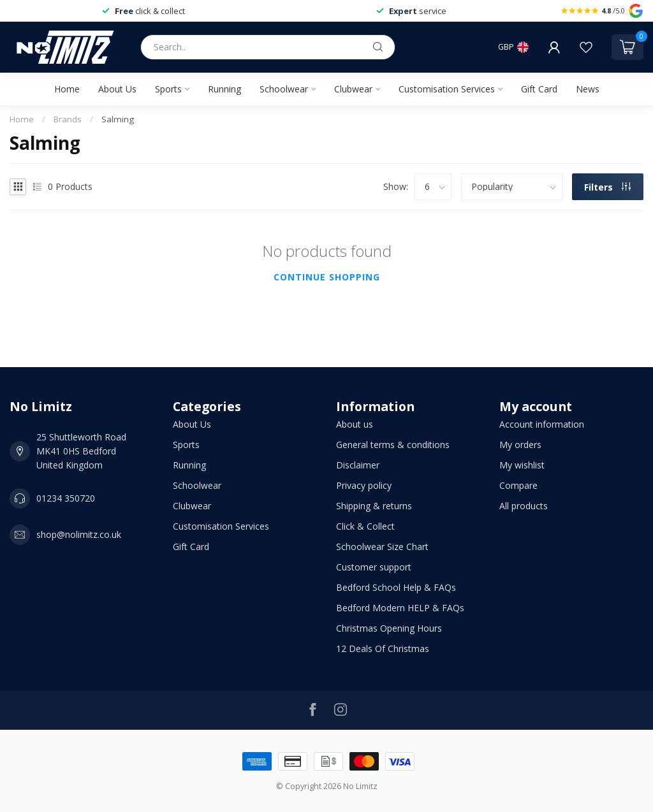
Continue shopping (327, 277)
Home (67, 89)
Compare (518, 485)
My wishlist (522, 465)
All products (524, 506)
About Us (117, 89)
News (588, 89)
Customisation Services (447, 89)
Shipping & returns (374, 506)
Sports (168, 89)
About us (355, 424)
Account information (542, 424)
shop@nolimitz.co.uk (79, 534)
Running (224, 89)
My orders (520, 445)
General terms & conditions (393, 445)
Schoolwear (284, 89)
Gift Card (539, 89)
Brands (68, 119)
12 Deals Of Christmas (383, 649)
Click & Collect (365, 526)
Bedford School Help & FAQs (396, 587)
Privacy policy (364, 485)
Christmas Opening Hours (389, 628)
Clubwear (353, 89)
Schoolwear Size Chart (382, 547)
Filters (607, 187)
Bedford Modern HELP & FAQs (400, 608)
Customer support (374, 567)
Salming (118, 119)
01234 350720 (66, 498)
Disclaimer (358, 465)
